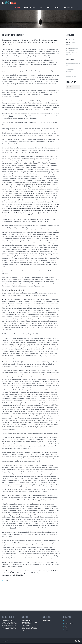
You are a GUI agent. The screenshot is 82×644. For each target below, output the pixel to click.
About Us (57, 7)
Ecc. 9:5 (11, 133)
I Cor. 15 (17, 562)
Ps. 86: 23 (9, 213)
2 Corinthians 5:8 (33, 92)
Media (48, 7)
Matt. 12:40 (9, 202)
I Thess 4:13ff (42, 442)
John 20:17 (19, 206)
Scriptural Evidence (70, 624)
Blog (41, 7)
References (7, 599)
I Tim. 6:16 (13, 536)
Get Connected (69, 7)
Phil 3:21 (22, 562)
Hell (70, 71)
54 (41, 541)
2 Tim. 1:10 (37, 543)
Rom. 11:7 (25, 545)
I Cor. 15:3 (54, 409)
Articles (17, 7)
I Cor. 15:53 (36, 541)
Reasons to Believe (30, 7)
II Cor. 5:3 (21, 528)
